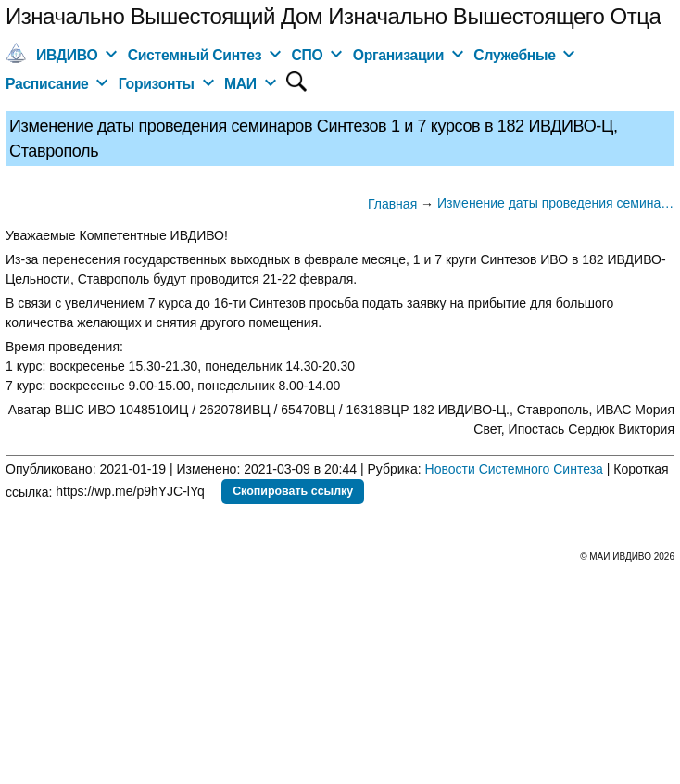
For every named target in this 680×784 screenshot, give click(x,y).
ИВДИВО (67, 55)
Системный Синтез (195, 55)
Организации (398, 55)
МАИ (240, 84)
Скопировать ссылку (293, 491)
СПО (307, 55)
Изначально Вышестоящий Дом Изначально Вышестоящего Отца (333, 16)
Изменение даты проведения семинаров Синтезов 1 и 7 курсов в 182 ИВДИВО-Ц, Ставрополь (556, 203)
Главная (392, 204)
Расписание (47, 84)
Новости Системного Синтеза (514, 469)
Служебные (514, 55)
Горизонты (157, 84)
